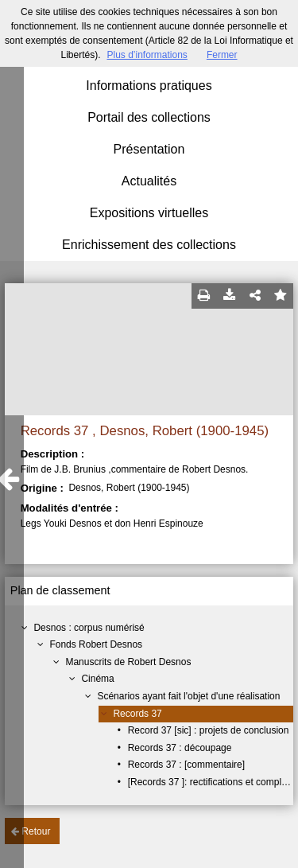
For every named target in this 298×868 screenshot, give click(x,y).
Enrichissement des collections (149, 245)
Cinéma (97, 679)
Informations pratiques (149, 86)
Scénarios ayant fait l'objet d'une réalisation (188, 696)
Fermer (222, 55)
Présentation (149, 149)
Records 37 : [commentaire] (186, 765)
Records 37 (137, 714)
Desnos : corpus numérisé (89, 628)
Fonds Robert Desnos (96, 644)
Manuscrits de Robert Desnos (128, 662)
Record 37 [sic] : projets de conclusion (209, 730)
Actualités (149, 181)
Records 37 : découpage (180, 748)
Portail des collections (149, 117)
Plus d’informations (147, 55)
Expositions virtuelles (149, 213)
